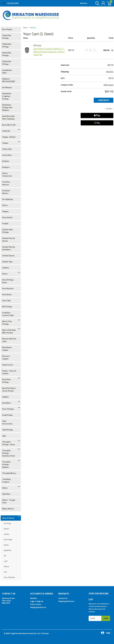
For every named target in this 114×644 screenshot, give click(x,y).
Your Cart (33, 28)
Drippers (6, 167)
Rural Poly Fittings (6, 381)
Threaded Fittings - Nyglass (6, 464)
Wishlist (84, 3)
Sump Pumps (7, 415)
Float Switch (7, 217)
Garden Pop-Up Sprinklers (9, 248)
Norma (6, 545)
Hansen (6, 529)
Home (25, 28)
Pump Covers (8, 365)
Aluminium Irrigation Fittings (7, 96)
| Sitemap (45, 633)
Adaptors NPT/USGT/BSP (9, 80)
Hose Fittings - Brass (8, 281)
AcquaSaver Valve (7, 71)
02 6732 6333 (13, 3)
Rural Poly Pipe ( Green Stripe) (9, 389)
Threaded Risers (9, 473)
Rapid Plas (8, 550)
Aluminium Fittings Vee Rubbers (7, 107)
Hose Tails (6, 301)
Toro (5, 572)
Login (32, 601)
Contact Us (63, 598)
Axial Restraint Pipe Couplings (8, 117)
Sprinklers (7, 403)
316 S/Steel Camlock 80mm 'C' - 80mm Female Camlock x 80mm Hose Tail (49, 52)
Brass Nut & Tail (9, 125)
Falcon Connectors (7, 175)
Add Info (110, 72)
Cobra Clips (7, 149)
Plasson (7, 566)
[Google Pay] (97, 123)
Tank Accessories (7, 422)
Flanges (5, 211)
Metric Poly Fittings (7, 323)
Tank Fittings (8, 430)
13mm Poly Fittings (7, 37)
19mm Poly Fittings (7, 45)
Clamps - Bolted (9, 137)
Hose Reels (7, 295)
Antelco (7, 534)
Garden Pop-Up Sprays (9, 240)
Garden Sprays (8, 256)
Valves (5, 488)
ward (6, 561)
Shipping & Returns (38, 607)
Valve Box (6, 494)
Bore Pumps (7, 29)
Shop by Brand (8, 518)
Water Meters (8, 509)
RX (5, 556)
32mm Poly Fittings (7, 63)
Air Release (7, 87)
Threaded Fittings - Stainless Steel (9, 453)
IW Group (7, 523)
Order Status (36, 604)
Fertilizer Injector (6, 183)
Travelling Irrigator (6, 481)
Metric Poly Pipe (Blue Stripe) (9, 331)
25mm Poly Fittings (7, 54)
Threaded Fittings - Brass (9, 443)
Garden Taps (7, 262)
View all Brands (9, 577)
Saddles (5, 397)
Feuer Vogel (8, 539)
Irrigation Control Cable (8, 314)
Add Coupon (108, 85)
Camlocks (6, 131)
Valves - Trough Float (9, 501)
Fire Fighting (8, 199)
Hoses (5, 274)
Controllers (7, 155)
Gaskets (6, 268)
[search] (97, 3)
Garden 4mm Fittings (7, 231)
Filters (5, 205)
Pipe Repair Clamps (7, 349)
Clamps (5, 143)
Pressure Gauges (6, 357)
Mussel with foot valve (9, 340)
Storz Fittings (8, 409)
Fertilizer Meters (6, 192)
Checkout (104, 100)
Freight (5, 223)
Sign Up (40, 601)
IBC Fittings (7, 307)
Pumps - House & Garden (9, 372)
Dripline (6, 161)
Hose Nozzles (8, 288)
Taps (4, 436)
